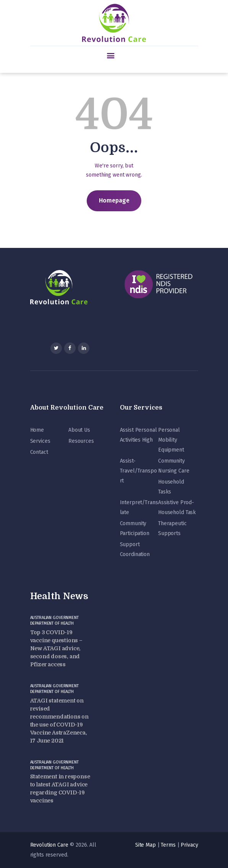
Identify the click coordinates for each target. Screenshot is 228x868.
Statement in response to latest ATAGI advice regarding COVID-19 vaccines (60, 788)
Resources (81, 441)
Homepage (114, 200)
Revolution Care (49, 845)
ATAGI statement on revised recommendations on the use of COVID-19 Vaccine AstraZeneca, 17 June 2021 (59, 721)
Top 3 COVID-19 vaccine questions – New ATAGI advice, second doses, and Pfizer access (56, 648)
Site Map (146, 845)
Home (37, 430)
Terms (168, 845)
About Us (79, 430)
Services (40, 441)
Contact (39, 452)
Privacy (189, 845)
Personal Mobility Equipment (171, 440)
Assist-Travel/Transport (138, 471)
